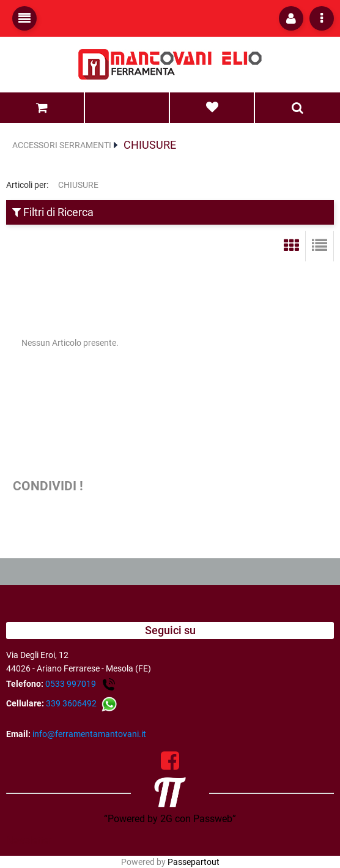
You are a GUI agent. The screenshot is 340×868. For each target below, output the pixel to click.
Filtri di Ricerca (53, 212)
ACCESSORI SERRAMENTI (62, 145)
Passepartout (194, 862)
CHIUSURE (150, 145)
